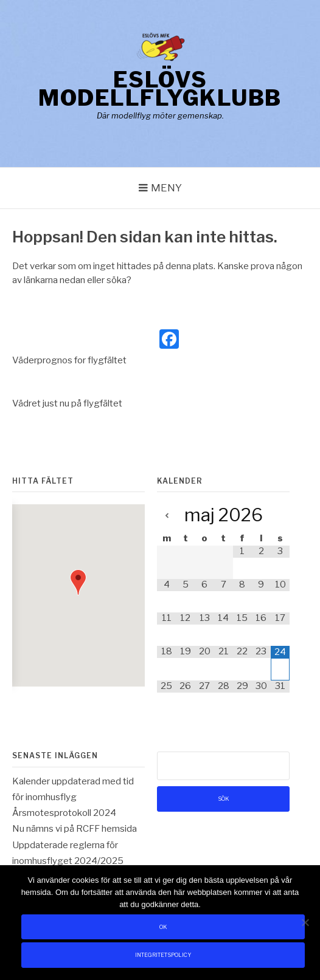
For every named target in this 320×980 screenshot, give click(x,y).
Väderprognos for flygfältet (69, 360)
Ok (163, 927)
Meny (166, 188)
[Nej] (305, 922)
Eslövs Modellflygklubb (160, 89)
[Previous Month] (166, 516)
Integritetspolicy (163, 955)
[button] (78, 582)
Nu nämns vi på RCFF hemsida (75, 829)
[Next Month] (280, 516)
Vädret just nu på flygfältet (67, 403)
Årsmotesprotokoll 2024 (64, 813)
